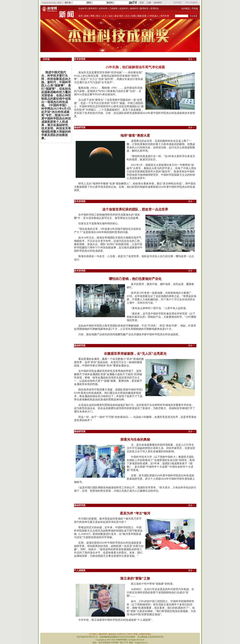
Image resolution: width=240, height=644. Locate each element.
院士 (98, 16)
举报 (135, 634)
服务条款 (112, 634)
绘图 (133, 16)
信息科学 (124, 8)
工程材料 (113, 8)
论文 (127, 16)
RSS (130, 634)
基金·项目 (119, 16)
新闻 (86, 16)
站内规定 (186, 8)
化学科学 (103, 8)
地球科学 (134, 8)
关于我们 (93, 634)
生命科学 (83, 8)
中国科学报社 (145, 634)
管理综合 (155, 8)
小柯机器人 (153, 16)
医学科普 (165, 16)
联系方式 (122, 634)
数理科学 (144, 8)
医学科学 (93, 8)
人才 (104, 16)
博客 (92, 16)
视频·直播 (142, 16)
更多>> (192, 59)
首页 (80, 16)
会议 (111, 16)
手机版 (195, 8)
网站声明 (103, 634)
